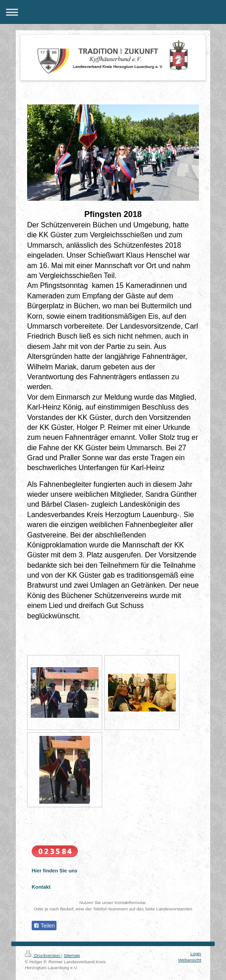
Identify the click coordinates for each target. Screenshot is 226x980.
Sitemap (72, 955)
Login (196, 954)
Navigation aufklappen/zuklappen (113, 12)
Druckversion (43, 955)
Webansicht (190, 960)
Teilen (44, 926)
